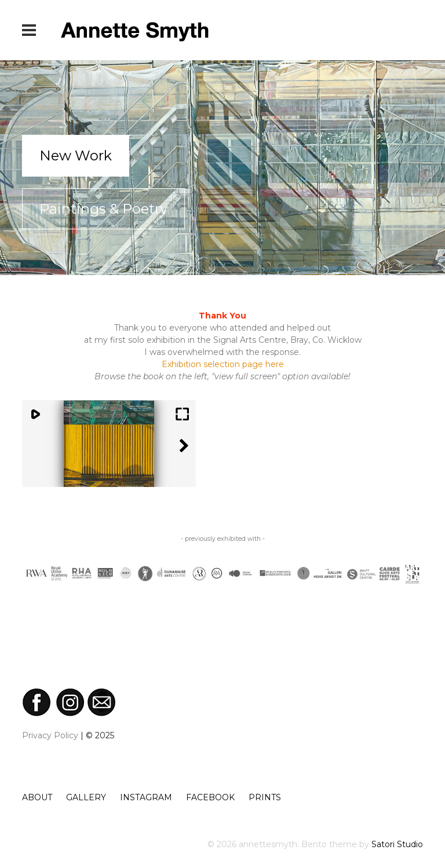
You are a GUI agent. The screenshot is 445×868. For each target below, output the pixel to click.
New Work (76, 155)
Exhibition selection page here (223, 364)
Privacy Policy (50, 735)
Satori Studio (397, 844)
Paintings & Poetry (103, 209)
